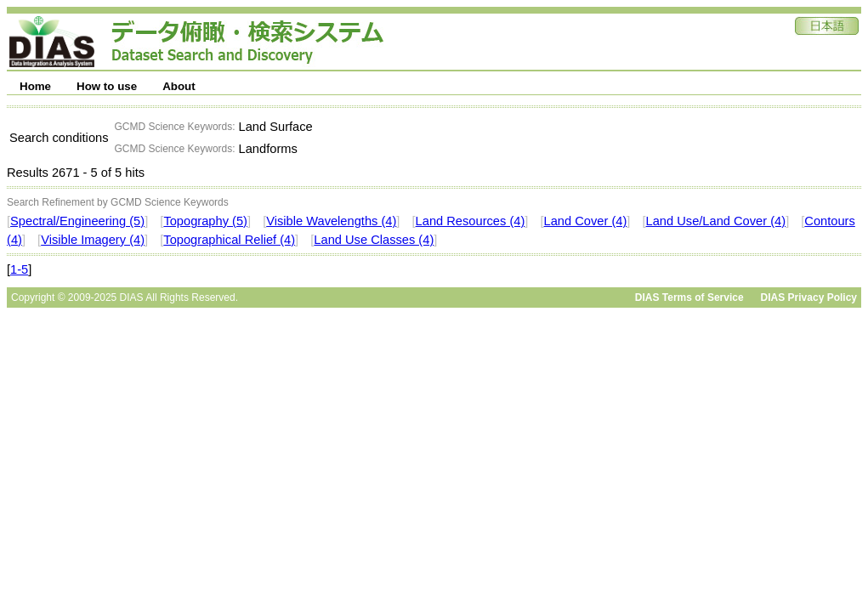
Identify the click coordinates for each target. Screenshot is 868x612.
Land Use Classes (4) (374, 240)
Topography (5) (205, 221)
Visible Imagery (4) (93, 240)
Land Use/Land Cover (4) (716, 221)
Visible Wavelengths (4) (331, 221)
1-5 (19, 269)
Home (35, 86)
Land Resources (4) (471, 221)
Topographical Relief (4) (229, 240)
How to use (107, 86)
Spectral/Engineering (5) (77, 221)
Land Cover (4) (586, 221)
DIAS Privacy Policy (809, 297)
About (179, 86)
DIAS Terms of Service (689, 297)
